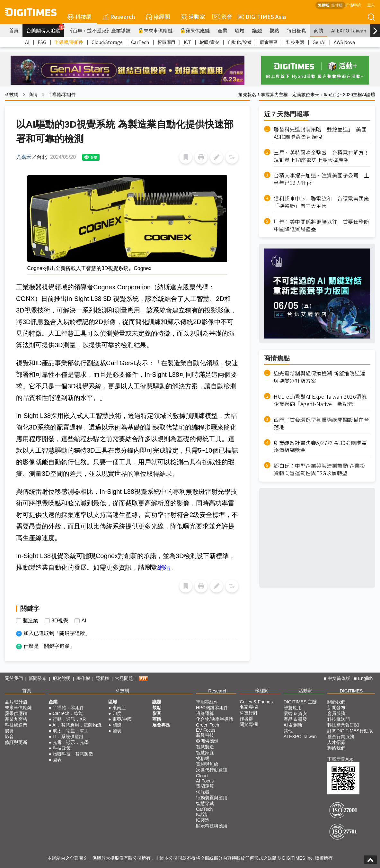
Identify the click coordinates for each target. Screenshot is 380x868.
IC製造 (203, 820)
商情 (319, 30)
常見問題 (124, 678)
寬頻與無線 (207, 764)
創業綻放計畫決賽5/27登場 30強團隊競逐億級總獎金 (320, 447)
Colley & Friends (256, 702)
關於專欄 (249, 724)
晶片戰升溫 (16, 702)
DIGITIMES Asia (262, 17)
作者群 (246, 719)
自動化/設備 (239, 42)
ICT (187, 42)
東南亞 (119, 708)
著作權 (83, 678)
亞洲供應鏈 (207, 741)
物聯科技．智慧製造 (73, 754)
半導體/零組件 (69, 42)
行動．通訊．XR (69, 719)
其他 (288, 731)
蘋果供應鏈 (195, 30)
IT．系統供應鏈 (68, 737)
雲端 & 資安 (295, 713)
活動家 (193, 17)
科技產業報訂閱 (343, 725)
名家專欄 (249, 707)
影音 (221, 17)
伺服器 (203, 792)
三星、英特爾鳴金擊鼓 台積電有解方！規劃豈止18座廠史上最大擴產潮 (321, 156)
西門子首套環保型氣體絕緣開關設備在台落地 (321, 423)
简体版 (337, 5)
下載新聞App (340, 759)
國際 (117, 725)
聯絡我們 (336, 748)
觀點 (274, 30)
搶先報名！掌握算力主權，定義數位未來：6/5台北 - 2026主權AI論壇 (307, 95)
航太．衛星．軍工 (71, 731)
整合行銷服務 (341, 737)
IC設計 (203, 814)
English (365, 678)
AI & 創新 (293, 725)
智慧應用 (166, 42)
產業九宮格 (16, 719)
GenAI (319, 42)
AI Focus (205, 781)
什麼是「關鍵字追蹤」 (49, 646)
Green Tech (208, 725)
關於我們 (14, 678)
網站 (164, 567)
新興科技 (205, 735)
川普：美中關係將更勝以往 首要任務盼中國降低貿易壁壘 (321, 225)
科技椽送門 (16, 725)
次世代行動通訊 (212, 770)
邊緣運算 (205, 713)
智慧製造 (205, 747)
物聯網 (203, 758)
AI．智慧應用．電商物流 (77, 725)
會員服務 (336, 713)
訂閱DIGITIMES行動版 (350, 731)
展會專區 (269, 42)
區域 (240, 30)
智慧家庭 (205, 753)
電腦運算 (205, 786)
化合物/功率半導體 (215, 719)
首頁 (14, 30)
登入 (371, 5)
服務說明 (62, 678)
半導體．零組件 (68, 708)
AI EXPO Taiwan (349, 30)
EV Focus (206, 730)
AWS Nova (344, 42)
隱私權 (102, 678)
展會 (9, 731)
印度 (117, 713)
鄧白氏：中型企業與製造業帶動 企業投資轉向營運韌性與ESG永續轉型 (319, 469)
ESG (42, 42)
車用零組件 (207, 702)
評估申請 (353, 5)
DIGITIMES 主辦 (300, 702)
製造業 (31, 621)
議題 (257, 30)
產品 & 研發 (295, 719)
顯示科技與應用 (212, 826)
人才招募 (336, 742)
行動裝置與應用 (212, 798)
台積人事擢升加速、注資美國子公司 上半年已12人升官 (321, 179)
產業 (222, 30)
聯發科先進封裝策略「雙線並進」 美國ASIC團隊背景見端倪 (320, 133)
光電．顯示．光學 (71, 742)
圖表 (57, 760)
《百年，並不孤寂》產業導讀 (99, 30)
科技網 (80, 17)
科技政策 (62, 748)
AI (27, 42)
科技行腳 (249, 713)
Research (119, 17)
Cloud (202, 776)
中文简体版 (339, 678)
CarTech (140, 42)
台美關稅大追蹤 (45, 29)
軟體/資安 (209, 42)
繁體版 (324, 5)
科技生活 (295, 42)
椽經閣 (158, 17)
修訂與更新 (16, 742)
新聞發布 (38, 678)
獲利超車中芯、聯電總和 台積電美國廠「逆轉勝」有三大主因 (321, 202)
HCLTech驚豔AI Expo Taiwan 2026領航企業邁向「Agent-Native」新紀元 (320, 400)
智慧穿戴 (205, 803)
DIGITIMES (351, 691)
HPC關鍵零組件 (212, 708)
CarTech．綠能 (68, 713)
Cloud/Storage (107, 42)
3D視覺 (60, 621)
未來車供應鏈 (155, 30)
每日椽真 (296, 30)
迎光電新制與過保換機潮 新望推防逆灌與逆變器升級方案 (319, 377)
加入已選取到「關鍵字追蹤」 (57, 633)
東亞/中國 (122, 719)
